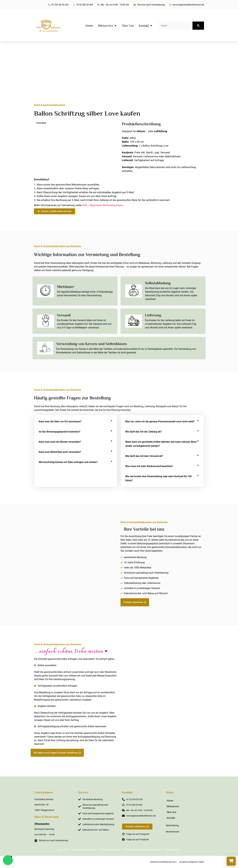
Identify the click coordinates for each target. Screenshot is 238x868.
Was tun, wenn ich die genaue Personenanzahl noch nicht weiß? (160, 421)
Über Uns (171, 812)
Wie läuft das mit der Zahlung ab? (143, 432)
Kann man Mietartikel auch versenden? (60, 452)
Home (170, 801)
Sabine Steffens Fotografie (186, 755)
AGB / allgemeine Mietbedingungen (102, 205)
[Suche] (198, 26)
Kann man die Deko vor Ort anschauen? (60, 421)
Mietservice (173, 806)
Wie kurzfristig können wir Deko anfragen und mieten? (68, 462)
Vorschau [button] (41, 123)
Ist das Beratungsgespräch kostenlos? (59, 432)
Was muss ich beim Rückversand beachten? (149, 466)
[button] (76, 421)
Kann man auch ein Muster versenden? (60, 442)
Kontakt (171, 818)
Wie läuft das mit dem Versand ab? (144, 456)
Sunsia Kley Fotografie (49, 605)
